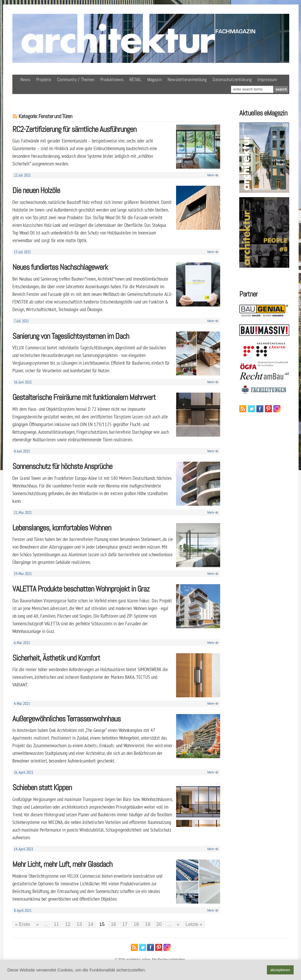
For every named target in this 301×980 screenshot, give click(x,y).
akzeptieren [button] (280, 970)
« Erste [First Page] (22, 924)
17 (125, 924)
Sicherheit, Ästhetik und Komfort (56, 658)
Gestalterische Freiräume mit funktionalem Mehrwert (84, 397)
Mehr (211, 175)
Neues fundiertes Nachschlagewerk (60, 267)
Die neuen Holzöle (36, 190)
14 (91, 924)
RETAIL (135, 79)
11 (56, 924)
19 (148, 924)
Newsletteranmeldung (187, 79)
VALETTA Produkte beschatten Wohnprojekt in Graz (81, 589)
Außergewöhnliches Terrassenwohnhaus (66, 719)
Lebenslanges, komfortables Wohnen (62, 528)
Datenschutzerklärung (232, 79)
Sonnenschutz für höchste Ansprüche (62, 466)
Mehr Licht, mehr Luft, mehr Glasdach (62, 864)
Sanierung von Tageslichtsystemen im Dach (71, 336)
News (25, 79)
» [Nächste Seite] (178, 924)
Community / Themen (76, 79)
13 (79, 924)
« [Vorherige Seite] (37, 924)
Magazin (154, 79)
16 (113, 924)
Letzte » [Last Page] (194, 924)
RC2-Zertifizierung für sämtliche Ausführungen (74, 129)
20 (159, 924)
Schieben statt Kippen (42, 787)
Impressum (267, 79)
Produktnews (112, 79)
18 (136, 924)
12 (68, 924)
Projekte (44, 79)
